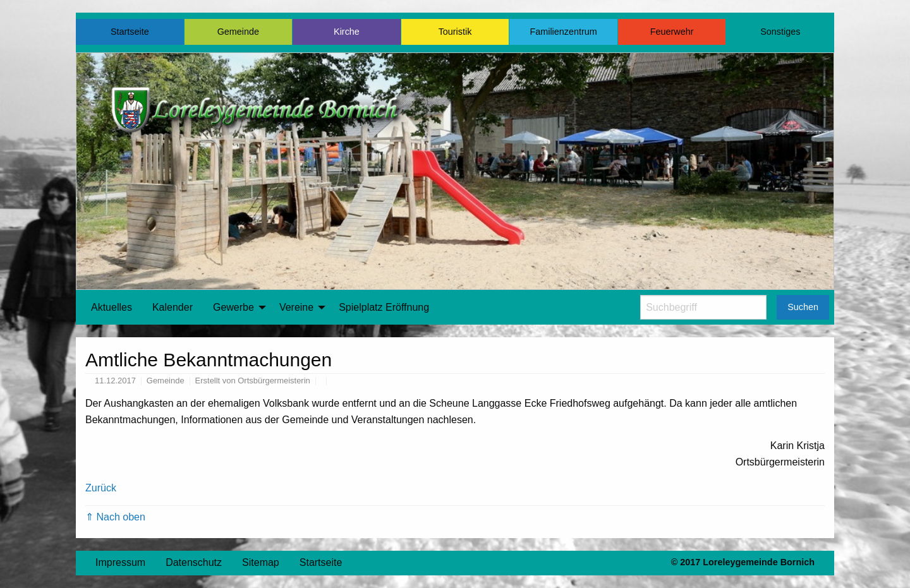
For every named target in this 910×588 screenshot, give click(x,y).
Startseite (130, 32)
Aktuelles (112, 307)
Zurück (101, 488)
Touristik (455, 32)
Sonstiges (780, 32)
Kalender (173, 307)
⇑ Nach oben (115, 517)
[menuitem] (112, 308)
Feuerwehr (672, 32)
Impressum (120, 562)
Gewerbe (234, 307)
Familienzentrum (563, 32)
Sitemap (261, 562)
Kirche (347, 32)
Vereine (296, 307)
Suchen (803, 307)
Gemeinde (238, 32)
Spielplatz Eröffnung (384, 307)
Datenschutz (194, 562)
